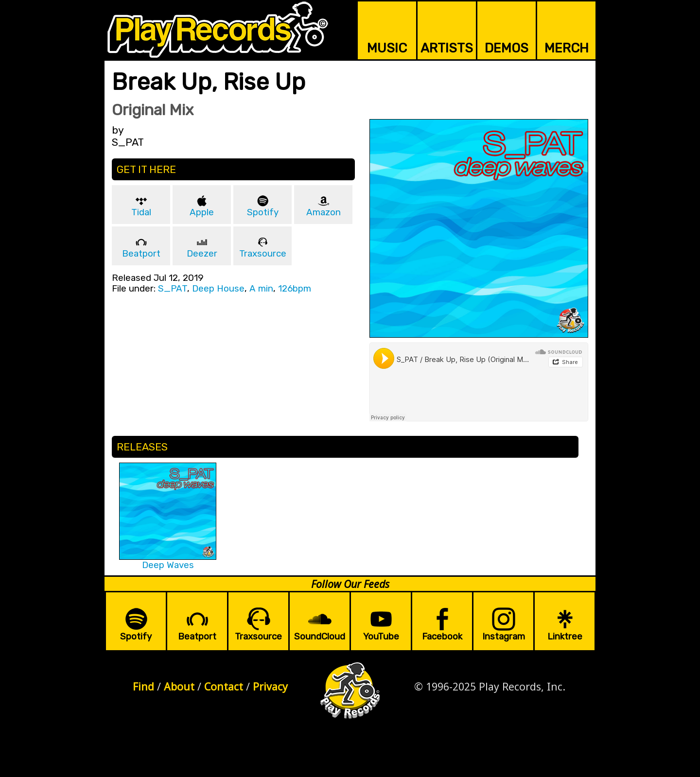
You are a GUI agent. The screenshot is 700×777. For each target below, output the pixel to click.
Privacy (270, 686)
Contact (224, 686)
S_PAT (173, 289)
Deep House (218, 289)
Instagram (504, 637)
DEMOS (507, 48)
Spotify (263, 212)
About (179, 686)
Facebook (442, 637)
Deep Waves (168, 565)
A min (261, 289)
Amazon (324, 212)
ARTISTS (447, 48)
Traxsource (263, 254)
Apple (202, 212)
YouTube (381, 637)
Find (143, 686)
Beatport (141, 254)
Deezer (202, 254)
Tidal (141, 212)
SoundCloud (320, 637)
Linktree (565, 637)
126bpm (295, 289)
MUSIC (387, 48)
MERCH (567, 48)
